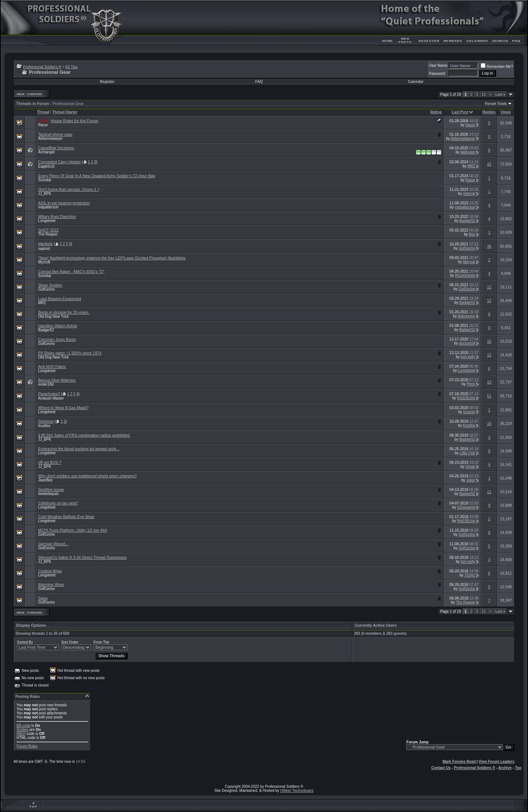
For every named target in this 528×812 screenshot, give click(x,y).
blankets (45, 244)
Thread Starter (65, 112)
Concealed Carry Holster (60, 162)
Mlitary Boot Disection (57, 216)
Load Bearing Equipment (60, 299)
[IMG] (21, 734)
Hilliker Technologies (297, 791)
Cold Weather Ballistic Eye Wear (66, 517)
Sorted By (25, 642)
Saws (43, 598)
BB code (23, 726)
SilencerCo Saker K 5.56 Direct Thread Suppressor (82, 557)
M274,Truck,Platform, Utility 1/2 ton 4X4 (73, 530)
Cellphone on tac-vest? (58, 503)
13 (489, 382)
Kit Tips (72, 67)
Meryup (469, 262)
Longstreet (47, 221)
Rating (436, 112)
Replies (489, 112)
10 (489, 341)
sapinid (44, 249)
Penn (471, 384)
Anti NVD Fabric (52, 367)
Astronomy (466, 316)
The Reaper (48, 234)
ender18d (46, 384)
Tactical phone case (55, 134)
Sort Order (70, 642)
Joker (471, 480)
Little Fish (467, 453)
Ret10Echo (466, 398)
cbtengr (469, 194)
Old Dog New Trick (53, 316)
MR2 (471, 166)
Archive (505, 768)
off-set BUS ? (50, 462)
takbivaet (468, 152)
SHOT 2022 (48, 230)
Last (500, 94)
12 (489, 287)
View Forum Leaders (496, 762)
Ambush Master (51, 398)
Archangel (46, 152)
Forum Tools (496, 104)
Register (107, 82)
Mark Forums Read (459, 762)
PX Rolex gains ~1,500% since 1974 (70, 353)
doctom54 (467, 343)
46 (489, 246)
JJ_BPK (45, 194)
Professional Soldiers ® (42, 67)
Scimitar (45, 180)
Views (506, 112)
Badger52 (467, 221)
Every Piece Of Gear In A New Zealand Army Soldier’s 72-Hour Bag (97, 176)
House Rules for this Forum (74, 121)
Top (518, 768)
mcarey (469, 412)
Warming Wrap (51, 585)
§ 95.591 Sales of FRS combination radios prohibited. (84, 435)
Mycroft (44, 262)
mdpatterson (48, 207)
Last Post (460, 112)
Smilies (22, 730)
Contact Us (441, 768)
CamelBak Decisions (56, 148)
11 (484, 94)
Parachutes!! (49, 394)
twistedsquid (48, 494)
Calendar (416, 82)
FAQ (259, 82)
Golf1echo (467, 248)
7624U (470, 575)
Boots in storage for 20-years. (64, 312)
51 (489, 396)
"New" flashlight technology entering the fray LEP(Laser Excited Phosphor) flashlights (112, 258)
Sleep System (50, 285)
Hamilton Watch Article (58, 326)
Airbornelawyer (50, 139)
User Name (438, 65)
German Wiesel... (53, 544)
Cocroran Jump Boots (57, 339)
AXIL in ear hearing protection (64, 203)
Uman (470, 467)
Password (437, 74)
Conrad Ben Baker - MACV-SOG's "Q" (71, 272)
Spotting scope (51, 489)
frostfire (44, 426)
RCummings (465, 275)
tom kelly (468, 357)
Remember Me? (497, 67)
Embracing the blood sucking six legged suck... (79, 449)
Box (472, 234)
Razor (43, 125)
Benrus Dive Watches (57, 380)
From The (101, 642)
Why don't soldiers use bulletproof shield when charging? (87, 476)
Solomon (46, 421)
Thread (43, 112)
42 (489, 164)
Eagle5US (46, 166)
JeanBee (45, 480)
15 (489, 423)
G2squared (466, 507)
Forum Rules (27, 746)
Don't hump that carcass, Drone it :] (69, 189)
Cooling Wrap (50, 571)
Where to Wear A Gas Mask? (63, 408)
